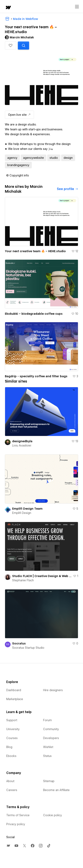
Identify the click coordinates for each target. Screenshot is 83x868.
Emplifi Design (22, 513)
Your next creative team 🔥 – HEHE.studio (35, 251)
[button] (11, 45)
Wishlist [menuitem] (48, 747)
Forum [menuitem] (47, 720)
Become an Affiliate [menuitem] (56, 790)
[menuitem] (8, 846)
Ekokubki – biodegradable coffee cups (34, 314)
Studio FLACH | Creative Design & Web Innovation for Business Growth (42, 576)
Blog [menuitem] (9, 747)
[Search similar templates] (23, 45)
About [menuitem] (10, 781)
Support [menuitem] (12, 720)
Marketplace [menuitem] (15, 699)
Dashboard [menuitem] (14, 690)
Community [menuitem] (51, 729)
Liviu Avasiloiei (22, 445)
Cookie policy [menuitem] (53, 815)
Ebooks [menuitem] (11, 756)
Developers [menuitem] (51, 738)
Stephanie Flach (23, 580)
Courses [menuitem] (12, 738)
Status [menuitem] (47, 756)
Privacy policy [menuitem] (16, 824)
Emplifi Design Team (27, 509)
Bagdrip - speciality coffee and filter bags (36, 376)
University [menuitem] (13, 729)
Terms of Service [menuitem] (18, 815)
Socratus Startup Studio (28, 648)
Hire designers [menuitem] (53, 690)
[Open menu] (77, 7)
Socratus (19, 643)
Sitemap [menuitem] (49, 781)
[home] (8, 8)
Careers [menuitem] (12, 790)
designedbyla (22, 441)
